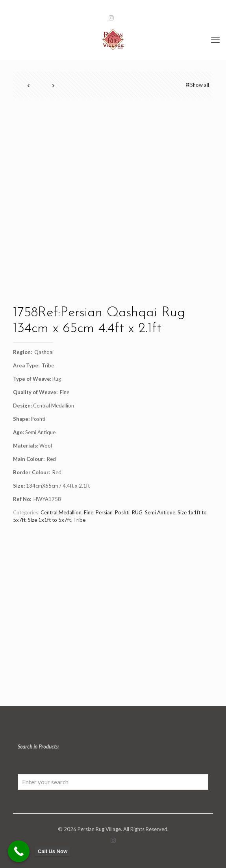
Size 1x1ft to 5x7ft (49, 520)
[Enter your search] (113, 782)
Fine (89, 512)
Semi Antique (160, 512)
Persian (104, 512)
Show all (197, 85)
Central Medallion (61, 512)
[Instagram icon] (111, 18)
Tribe (79, 520)
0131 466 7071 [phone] (69, 6)
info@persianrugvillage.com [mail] (151, 6)
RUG (137, 512)
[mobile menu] (215, 40)
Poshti (122, 512)
